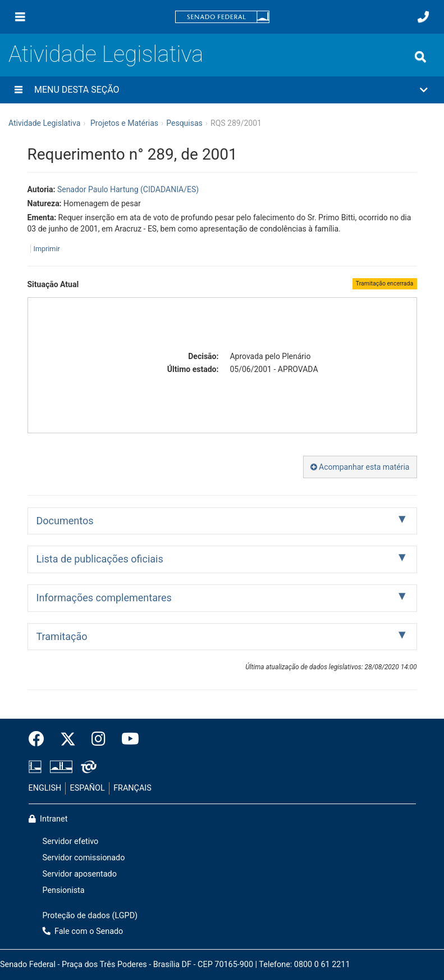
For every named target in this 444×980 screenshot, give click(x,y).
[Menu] (20, 17)
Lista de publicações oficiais (100, 559)
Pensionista (64, 890)
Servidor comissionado (84, 858)
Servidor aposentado (80, 874)
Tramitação (62, 636)
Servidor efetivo (71, 841)
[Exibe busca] (420, 57)
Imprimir (47, 249)
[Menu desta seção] (19, 90)
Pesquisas (184, 123)
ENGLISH (45, 788)
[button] (222, 90)
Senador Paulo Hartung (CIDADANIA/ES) (128, 189)
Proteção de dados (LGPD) (90, 916)
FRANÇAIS (132, 788)
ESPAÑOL (88, 788)
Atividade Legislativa (106, 54)
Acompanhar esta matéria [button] (360, 467)
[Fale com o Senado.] (423, 17)
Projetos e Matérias (124, 123)
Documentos (65, 521)
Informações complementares (104, 598)
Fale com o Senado (83, 931)
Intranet (48, 819)
